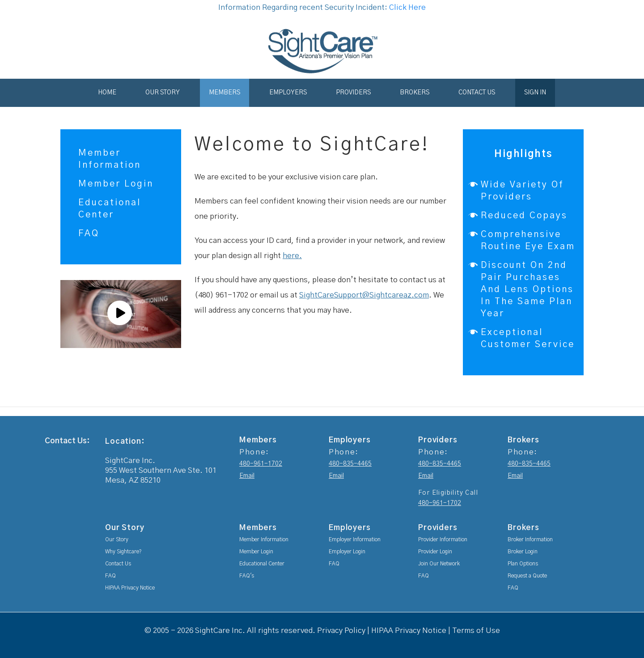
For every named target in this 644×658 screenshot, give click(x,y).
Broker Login (523, 552)
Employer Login (347, 552)
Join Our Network (439, 564)
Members (225, 93)
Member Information (264, 539)
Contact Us (477, 93)
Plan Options (523, 564)
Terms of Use (476, 630)
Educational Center (262, 564)
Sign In (535, 93)
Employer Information (355, 539)
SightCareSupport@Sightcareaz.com (364, 295)
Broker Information (530, 539)
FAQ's (247, 576)
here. (292, 256)
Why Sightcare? (123, 552)
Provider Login (435, 552)
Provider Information (443, 539)
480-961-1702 (261, 464)
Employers (288, 93)
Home (107, 93)
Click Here (407, 7)
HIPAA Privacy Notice (130, 588)
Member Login (116, 184)
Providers (353, 93)
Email (247, 476)
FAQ (89, 233)
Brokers (415, 93)
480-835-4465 (350, 464)
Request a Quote (527, 576)
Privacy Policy (341, 630)
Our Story (163, 93)
